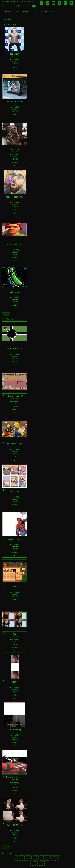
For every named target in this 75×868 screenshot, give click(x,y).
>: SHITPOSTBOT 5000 (19, 6)
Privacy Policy (8, 854)
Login (18, 11)
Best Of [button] (49, 11)
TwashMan (15, 62)
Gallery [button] (7, 11)
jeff (72, 867)
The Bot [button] (37, 11)
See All (6, 314)
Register (27, 11)
